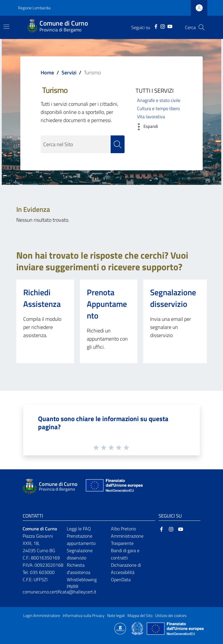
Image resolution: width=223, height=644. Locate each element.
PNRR (73, 586)
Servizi (69, 73)
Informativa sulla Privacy (84, 616)
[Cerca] (202, 27)
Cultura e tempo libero (158, 108)
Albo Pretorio (123, 529)
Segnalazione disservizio (173, 298)
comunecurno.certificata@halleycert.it (60, 592)
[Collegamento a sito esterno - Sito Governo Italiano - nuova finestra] (138, 628)
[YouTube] (170, 26)
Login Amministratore (42, 616)
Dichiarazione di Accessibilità (126, 569)
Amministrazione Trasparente (127, 540)
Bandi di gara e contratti (125, 554)
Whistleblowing (82, 579)
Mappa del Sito (140, 616)
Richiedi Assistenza (42, 298)
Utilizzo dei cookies (171, 616)
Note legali (116, 616)
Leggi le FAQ (79, 529)
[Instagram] (163, 26)
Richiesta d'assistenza (79, 569)
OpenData (121, 579)
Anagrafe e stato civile (159, 100)
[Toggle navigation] (6, 27)
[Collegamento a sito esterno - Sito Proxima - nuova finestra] (120, 628)
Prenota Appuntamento (107, 304)
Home (47, 73)
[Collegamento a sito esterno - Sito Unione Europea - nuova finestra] (114, 487)
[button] (145, 127)
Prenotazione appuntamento (81, 540)
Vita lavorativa (151, 117)
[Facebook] (156, 26)
